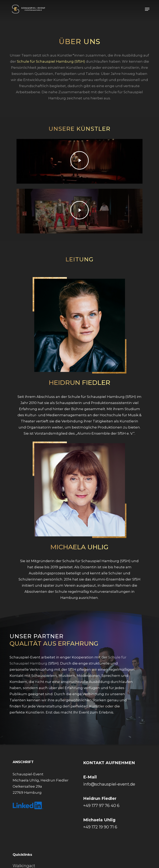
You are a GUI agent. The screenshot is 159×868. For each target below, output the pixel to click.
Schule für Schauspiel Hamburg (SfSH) (51, 61)
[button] (147, 9)
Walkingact (24, 866)
